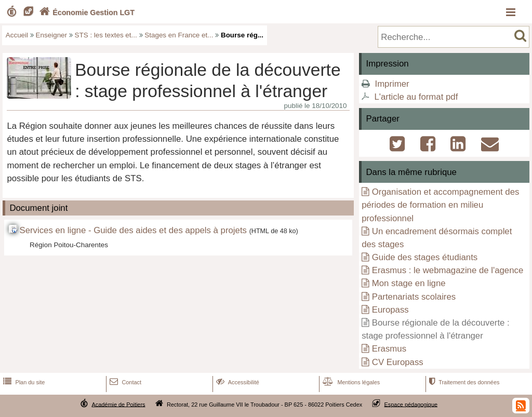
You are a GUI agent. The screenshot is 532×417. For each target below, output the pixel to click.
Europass (390, 310)
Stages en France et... (179, 35)
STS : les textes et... (106, 35)
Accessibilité (237, 382)
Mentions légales (350, 382)
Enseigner (52, 35)
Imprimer (392, 84)
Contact (124, 382)
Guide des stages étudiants (425, 257)
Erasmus (389, 349)
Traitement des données (463, 382)
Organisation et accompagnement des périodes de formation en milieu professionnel (440, 205)
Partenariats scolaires (414, 297)
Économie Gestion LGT (86, 12)
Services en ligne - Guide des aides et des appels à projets (133, 230)
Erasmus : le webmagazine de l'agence (448, 270)
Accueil (17, 35)
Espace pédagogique (411, 404)
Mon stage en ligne (409, 283)
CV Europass (398, 362)
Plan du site (23, 382)
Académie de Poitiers (118, 404)
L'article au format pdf (416, 97)
